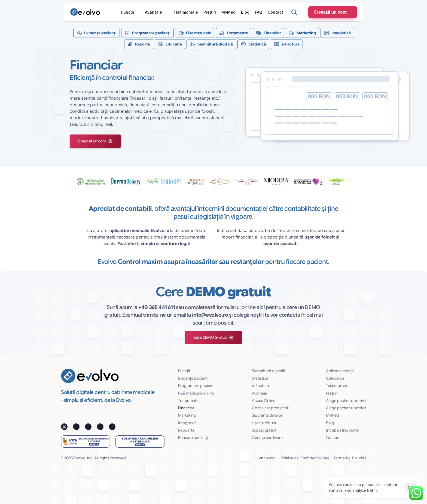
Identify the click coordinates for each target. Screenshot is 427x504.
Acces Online (264, 401)
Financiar (186, 408)
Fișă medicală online (196, 393)
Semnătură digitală (269, 371)
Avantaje (260, 393)
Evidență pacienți (193, 378)
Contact (333, 438)
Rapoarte (186, 430)
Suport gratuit (264, 430)
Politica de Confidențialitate (305, 458)
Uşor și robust (264, 423)
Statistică (260, 378)
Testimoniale (337, 386)
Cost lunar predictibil (270, 408)
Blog (330, 423)
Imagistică (187, 423)
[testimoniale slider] (213, 182)
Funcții (184, 371)
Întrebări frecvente (342, 430)
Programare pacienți (196, 386)
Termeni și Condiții (350, 458)
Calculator (335, 378)
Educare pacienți (193, 438)
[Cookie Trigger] (267, 458)
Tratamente (188, 401)
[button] (95, 141)
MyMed (333, 415)
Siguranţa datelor (267, 415)
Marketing (187, 415)
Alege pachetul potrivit (346, 401)
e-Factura (260, 386)
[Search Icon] (294, 12)
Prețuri (332, 393)
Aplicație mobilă (340, 371)
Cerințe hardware (267, 438)
